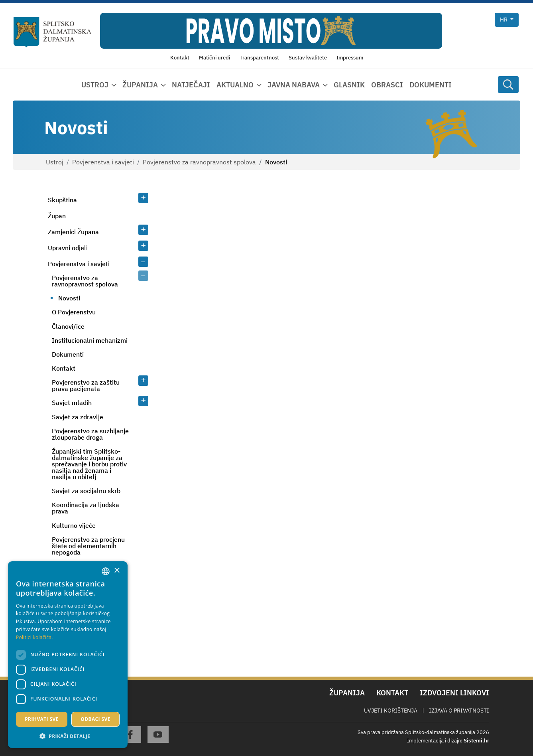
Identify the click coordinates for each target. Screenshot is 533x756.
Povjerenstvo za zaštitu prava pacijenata (86, 385)
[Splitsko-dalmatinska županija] (53, 32)
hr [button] (504, 20)
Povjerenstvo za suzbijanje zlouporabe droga (90, 434)
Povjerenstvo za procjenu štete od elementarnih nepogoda (88, 546)
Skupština (62, 200)
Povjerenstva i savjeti (103, 162)
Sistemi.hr (476, 741)
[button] (68, 736)
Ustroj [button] (95, 85)
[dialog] (68, 655)
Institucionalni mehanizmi (90, 340)
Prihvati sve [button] (42, 719)
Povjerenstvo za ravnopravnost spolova (199, 162)
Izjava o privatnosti (459, 711)
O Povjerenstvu (74, 312)
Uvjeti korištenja (391, 711)
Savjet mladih (72, 403)
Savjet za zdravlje (78, 417)
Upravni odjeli (68, 248)
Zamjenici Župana (73, 232)
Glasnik (349, 85)
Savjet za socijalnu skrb (86, 491)
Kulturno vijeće (74, 525)
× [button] (117, 571)
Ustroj (55, 162)
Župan (57, 216)
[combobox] (106, 571)
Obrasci (387, 85)
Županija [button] (140, 85)
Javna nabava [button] (294, 85)
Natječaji (191, 85)
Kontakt (64, 368)
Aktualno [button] (235, 85)
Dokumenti (431, 85)
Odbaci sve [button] (95, 719)
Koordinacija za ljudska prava (86, 508)
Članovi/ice (68, 326)
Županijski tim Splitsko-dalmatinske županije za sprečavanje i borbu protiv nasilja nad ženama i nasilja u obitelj (89, 464)
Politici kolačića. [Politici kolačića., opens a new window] (34, 637)
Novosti (69, 298)
